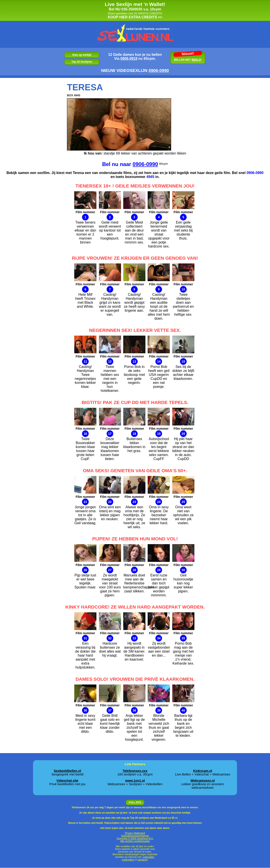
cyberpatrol (128, 860)
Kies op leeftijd (82, 55)
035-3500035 (132, 9)
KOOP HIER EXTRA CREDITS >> (135, 10)
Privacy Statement (135, 833)
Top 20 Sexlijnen (82, 62)
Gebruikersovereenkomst (135, 836)
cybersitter (148, 857)
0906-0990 (145, 164)
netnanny (142, 860)
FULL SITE (135, 802)
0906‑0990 (159, 71)
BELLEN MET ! (188, 57)
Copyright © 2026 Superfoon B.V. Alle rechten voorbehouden (135, 840)
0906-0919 (129, 59)
